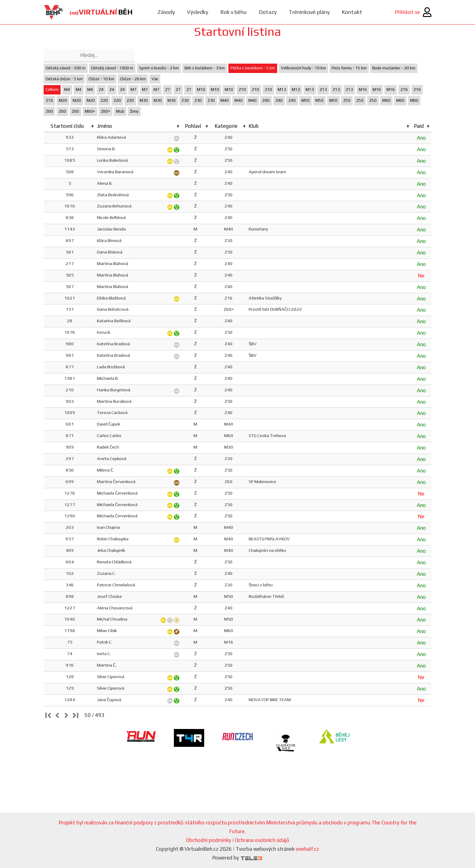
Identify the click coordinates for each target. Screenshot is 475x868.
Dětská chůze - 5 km (64, 79)
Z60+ (106, 111)
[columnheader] (70, 126)
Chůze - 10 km (101, 79)
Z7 (168, 89)
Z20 (104, 100)
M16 (363, 89)
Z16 (404, 89)
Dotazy (268, 12)
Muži (120, 111)
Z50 (347, 100)
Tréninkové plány (309, 12)
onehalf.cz (307, 849)
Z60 (49, 111)
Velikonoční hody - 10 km (303, 68)
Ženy (134, 111)
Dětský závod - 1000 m (112, 68)
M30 (144, 100)
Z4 (101, 89)
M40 (225, 100)
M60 (386, 100)
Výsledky (198, 12)
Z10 (242, 89)
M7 (133, 89)
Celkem (52, 89)
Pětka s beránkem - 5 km (253, 68)
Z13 (323, 89)
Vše (155, 79)
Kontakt (352, 12)
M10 (201, 89)
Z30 (185, 100)
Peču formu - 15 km (349, 68)
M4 (67, 89)
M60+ (90, 111)
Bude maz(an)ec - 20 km (394, 68)
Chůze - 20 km (133, 79)
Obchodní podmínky (209, 840)
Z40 (266, 100)
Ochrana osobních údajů (262, 840)
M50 (306, 100)
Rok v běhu (233, 12)
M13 (282, 89)
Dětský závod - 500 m (66, 68)
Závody (166, 12)
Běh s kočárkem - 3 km (205, 68)
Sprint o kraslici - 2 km (159, 68)
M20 (63, 100)
